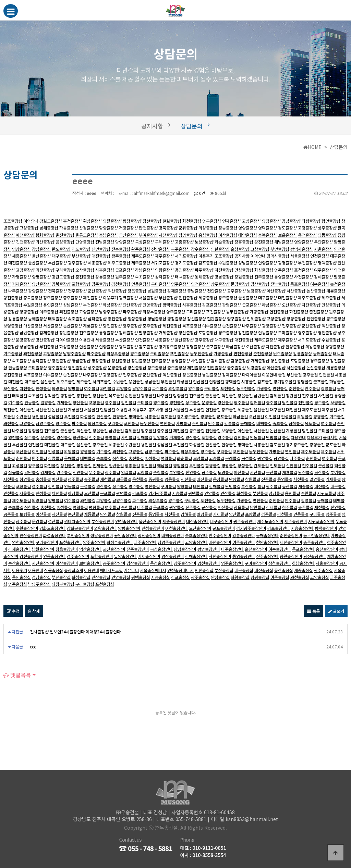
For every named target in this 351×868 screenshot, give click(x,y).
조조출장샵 (13, 221)
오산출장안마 (200, 528)
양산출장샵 (41, 284)
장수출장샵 (200, 249)
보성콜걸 (201, 458)
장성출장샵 (41, 249)
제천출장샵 (92, 297)
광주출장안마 (245, 521)
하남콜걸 (337, 381)
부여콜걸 (338, 472)
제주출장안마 (296, 521)
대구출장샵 (61, 256)
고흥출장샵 (184, 242)
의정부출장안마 (120, 542)
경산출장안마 (138, 563)
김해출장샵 (323, 277)
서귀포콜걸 (102, 381)
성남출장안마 (102, 535)
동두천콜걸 (246, 388)
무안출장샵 (323, 242)
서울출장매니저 (153, 570)
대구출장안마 (221, 521)
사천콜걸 (326, 395)
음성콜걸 (220, 479)
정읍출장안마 (67, 549)
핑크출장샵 (128, 297)
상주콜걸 (193, 402)
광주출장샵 (121, 256)
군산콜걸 (213, 395)
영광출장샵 (21, 249)
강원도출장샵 (51, 221)
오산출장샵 (85, 270)
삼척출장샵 (164, 277)
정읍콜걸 (245, 395)
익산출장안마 (90, 549)
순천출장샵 (232, 326)
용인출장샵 (184, 270)
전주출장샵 (77, 291)
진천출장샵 (25, 242)
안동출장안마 (55, 556)
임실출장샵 (220, 249)
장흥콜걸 (132, 465)
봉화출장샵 (45, 235)
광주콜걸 (310, 375)
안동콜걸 (32, 402)
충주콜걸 (274, 402)
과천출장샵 (45, 270)
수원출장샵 (228, 263)
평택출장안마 (326, 528)
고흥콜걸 (217, 458)
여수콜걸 (16, 402)
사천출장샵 (304, 277)
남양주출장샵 (110, 312)
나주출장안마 (232, 549)
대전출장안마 (197, 521)
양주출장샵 (284, 270)
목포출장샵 (300, 284)
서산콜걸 (43, 410)
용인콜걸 (136, 381)
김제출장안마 (20, 549)
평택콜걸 (233, 381)
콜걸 (282, 375)
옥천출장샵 (307, 235)
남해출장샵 (49, 228)
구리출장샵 (65, 270)
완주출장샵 (141, 249)
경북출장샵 (168, 228)
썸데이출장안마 (77, 521)
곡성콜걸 (249, 458)
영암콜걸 (181, 465)
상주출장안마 (185, 563)
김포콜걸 (265, 381)
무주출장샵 (180, 249)
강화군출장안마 (80, 528)
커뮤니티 (131, 570)
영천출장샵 (200, 284)
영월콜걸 (168, 458)
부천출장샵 (307, 263)
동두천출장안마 (317, 535)
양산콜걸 (80, 402)
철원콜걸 (116, 465)
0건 (200, 193)
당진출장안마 (315, 556)
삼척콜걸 (52, 395)
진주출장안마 (267, 556)
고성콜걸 (20, 465)
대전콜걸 (16, 381)
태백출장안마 (173, 535)
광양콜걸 (148, 395)
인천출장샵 (320, 256)
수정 (13, 611)
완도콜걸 (261, 465)
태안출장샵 (248, 235)
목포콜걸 (116, 395)
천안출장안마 (267, 542)
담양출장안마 (185, 549)
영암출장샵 (304, 242)
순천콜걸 (132, 395)
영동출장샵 (327, 235)
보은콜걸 (124, 479)
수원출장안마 (27, 528)
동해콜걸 (248, 423)
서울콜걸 (92, 410)
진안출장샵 (161, 249)
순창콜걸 (161, 472)
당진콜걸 (290, 402)
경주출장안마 (78, 556)
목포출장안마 (303, 549)
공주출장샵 (236, 291)
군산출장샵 (97, 291)
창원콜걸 (293, 395)
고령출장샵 (307, 228)
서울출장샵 (323, 249)
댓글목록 (17, 675)
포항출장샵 (81, 284)
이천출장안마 (177, 528)
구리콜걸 (212, 388)
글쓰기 (336, 611)
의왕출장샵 (164, 270)
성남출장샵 (248, 263)
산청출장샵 (89, 228)
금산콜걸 (322, 472)
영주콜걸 (161, 402)
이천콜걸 (27, 388)
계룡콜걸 (75, 410)
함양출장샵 (108, 228)
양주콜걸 (196, 388)
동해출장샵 (204, 277)
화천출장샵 (192, 221)
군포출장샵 (125, 270)
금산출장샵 (128, 235)
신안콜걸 (293, 465)
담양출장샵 (125, 242)
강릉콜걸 (328, 388)
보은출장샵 (287, 235)
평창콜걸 (68, 395)
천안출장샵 (216, 291)
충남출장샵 (108, 235)
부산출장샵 (81, 256)
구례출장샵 (164, 242)
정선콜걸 (100, 395)
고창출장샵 (260, 249)
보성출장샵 (204, 242)
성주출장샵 (327, 228)
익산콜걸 (229, 395)
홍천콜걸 (84, 395)
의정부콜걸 (178, 388)
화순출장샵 (224, 242)
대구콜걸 (32, 381)
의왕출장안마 (106, 528)
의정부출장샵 (154, 312)
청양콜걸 (27, 479)
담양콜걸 (181, 395)
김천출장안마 (31, 556)
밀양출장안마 (125, 556)
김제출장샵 (177, 291)
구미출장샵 (161, 284)
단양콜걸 (237, 479)
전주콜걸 (197, 395)
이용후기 (206, 256)
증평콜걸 (156, 479)
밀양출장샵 (148, 332)
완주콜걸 (64, 472)
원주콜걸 (312, 388)
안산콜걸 (201, 381)
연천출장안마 (23, 542)
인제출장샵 (232, 221)
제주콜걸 (84, 381)
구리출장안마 (47, 542)
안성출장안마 (153, 528)
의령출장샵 (311, 221)
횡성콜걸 (152, 458)
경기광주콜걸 (285, 381)
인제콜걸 (100, 465)
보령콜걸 (338, 402)
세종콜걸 (245, 410)
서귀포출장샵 (186, 256)
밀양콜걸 (48, 402)
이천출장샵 (224, 270)
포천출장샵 (304, 270)
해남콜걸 (165, 465)
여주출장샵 (323, 270)
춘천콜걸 (296, 388)
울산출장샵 (41, 256)
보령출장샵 (256, 291)
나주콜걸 (165, 395)
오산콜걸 (11, 388)
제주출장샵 (164, 256)
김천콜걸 (129, 402)
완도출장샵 (61, 249)
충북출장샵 (268, 235)
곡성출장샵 (144, 242)
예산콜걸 (59, 479)
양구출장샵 (212, 221)
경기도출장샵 (186, 263)
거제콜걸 (64, 402)
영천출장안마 (209, 563)
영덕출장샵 (268, 228)
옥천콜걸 (140, 479)
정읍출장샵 (137, 291)
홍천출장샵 (72, 221)
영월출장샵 (112, 221)
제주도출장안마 (270, 521)
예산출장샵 (228, 235)
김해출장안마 (196, 556)
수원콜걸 (120, 381)
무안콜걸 (197, 465)
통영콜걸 (112, 437)
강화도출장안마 (53, 528)
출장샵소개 (74, 570)
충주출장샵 (72, 297)
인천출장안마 (126, 521)
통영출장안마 (244, 556)
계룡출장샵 (336, 291)
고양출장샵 (25, 270)
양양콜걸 (184, 486)
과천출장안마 (220, 542)
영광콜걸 (229, 465)
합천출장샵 (148, 228)
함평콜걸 (213, 465)
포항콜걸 (96, 402)
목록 (313, 611)
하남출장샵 (144, 270)
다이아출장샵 (67, 340)
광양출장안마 (209, 549)
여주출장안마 (244, 542)
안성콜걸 (43, 388)
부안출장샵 (280, 249)
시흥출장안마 (302, 528)
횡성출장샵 (92, 221)
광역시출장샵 (302, 249)
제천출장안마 (291, 542)
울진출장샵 (65, 235)
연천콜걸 (280, 388)
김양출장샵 (240, 361)
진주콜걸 (310, 395)
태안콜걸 (201, 486)
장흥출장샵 (244, 242)
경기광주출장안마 (251, 528)
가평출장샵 (21, 277)
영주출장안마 (232, 563)
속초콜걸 (36, 395)
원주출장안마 (220, 535)
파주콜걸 (160, 388)
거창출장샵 (128, 228)
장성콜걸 (245, 465)
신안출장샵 (101, 249)
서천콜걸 (11, 479)
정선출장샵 (152, 221)
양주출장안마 (94, 542)
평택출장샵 (327, 263)
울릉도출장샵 (87, 235)
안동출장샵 (141, 284)
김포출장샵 (208, 263)
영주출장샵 (180, 284)
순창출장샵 (240, 249)
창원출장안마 (291, 556)
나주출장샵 (18, 291)
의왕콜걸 (59, 388)
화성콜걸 (184, 381)
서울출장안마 (327, 563)
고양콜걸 (124, 388)
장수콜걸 (112, 472)
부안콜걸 (177, 472)
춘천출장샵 (85, 277)
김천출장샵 (121, 284)
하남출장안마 (303, 563)
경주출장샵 (101, 284)
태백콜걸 (20, 395)
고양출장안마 (196, 542)
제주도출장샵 (143, 256)
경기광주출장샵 (172, 346)
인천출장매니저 (180, 570)
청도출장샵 (287, 228)
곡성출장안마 (161, 549)
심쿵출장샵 (54, 570)
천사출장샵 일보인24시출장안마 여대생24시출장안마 (75, 631)
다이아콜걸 (251, 375)
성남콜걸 (152, 381)
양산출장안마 (173, 556)
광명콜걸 (305, 381)
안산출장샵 (132, 305)
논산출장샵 (316, 291)
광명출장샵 (287, 263)
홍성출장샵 (208, 235)
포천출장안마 (71, 542)
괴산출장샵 (45, 242)
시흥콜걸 (249, 381)
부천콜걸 (168, 381)
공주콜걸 (322, 402)
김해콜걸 (257, 402)
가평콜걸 (264, 388)
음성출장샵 (65, 242)
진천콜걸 (188, 479)
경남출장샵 (291, 221)
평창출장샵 (132, 221)
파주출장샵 (204, 270)
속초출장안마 (196, 535)
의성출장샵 (208, 228)
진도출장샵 (81, 249)
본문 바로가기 (0, 0)
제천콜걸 (11, 410)
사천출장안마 (220, 556)
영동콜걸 (172, 479)
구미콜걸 (145, 402)
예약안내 (31, 221)
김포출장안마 (279, 528)
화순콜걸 (184, 458)
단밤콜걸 (108, 410)
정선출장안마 (149, 535)
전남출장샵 (105, 242)
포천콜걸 (228, 388)
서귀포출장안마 (321, 521)
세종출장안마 (174, 521)
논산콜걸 (59, 410)
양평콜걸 (75, 388)
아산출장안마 (67, 563)
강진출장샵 (264, 242)
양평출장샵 (41, 277)
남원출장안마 (43, 549)
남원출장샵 (157, 291)
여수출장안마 (280, 549)
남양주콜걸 (142, 388)
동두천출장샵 (237, 312)
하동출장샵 (69, 228)
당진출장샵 (13, 297)
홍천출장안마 (327, 549)
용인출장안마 (125, 535)
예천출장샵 (25, 235)
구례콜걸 (233, 458)
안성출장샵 (244, 270)
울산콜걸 (48, 381)
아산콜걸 (27, 410)
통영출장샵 (284, 277)
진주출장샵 (264, 277)
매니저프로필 (111, 570)
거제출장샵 (21, 284)
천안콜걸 (306, 402)
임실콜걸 (129, 472)
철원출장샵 (172, 221)
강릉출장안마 (244, 535)
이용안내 (87, 340)
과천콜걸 (108, 388)
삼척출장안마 (280, 563)
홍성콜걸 (43, 479)
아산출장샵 (276, 291)
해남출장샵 (284, 242)
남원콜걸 (261, 395)
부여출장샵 (148, 235)
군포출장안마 (224, 528)
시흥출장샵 (105, 270)
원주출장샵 (125, 277)
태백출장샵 (184, 277)
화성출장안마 (55, 535)
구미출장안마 (256, 563)
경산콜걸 (225, 402)
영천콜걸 (177, 402)
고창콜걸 (145, 472)
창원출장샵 (244, 277)
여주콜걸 (92, 388)
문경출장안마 (161, 563)
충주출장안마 (315, 542)
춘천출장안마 (291, 535)
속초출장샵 (144, 277)
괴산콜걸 (204, 479)
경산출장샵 (260, 284)
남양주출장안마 (171, 542)
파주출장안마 (145, 542)
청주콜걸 (241, 402)
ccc (33, 647)
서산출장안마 (43, 563)
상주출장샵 (220, 284)
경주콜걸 (112, 402)
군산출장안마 (114, 549)
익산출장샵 (117, 291)
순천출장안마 (256, 549)
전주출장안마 (138, 549)
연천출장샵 (279, 312)
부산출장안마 (103, 521)
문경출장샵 (240, 284)
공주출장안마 (114, 563)
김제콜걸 (277, 395)
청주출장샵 (53, 297)
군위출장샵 (188, 228)
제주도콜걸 (66, 381)
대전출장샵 (101, 256)
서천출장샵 (168, 235)
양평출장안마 (129, 528)
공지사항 (242, 256)
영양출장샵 (248, 228)
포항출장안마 (102, 556)
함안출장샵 (331, 221)
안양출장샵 (268, 263)
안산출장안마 (31, 535)
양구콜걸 (36, 465)
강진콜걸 (148, 465)
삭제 (34, 611)
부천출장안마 (78, 535)
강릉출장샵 (105, 277)
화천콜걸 (52, 465)
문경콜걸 (209, 402)
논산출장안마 (20, 563)
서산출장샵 (296, 291)
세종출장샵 (21, 256)
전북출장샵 (121, 249)
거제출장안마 (149, 556)
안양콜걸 (217, 381)
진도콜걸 (277, 465)
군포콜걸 (321, 381)
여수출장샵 (320, 284)
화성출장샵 (264, 270)
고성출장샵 (251, 221)
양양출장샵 (271, 221)
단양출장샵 (85, 242)
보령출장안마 (90, 563)
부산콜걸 (294, 375)
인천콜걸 (326, 375)
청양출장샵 (188, 235)
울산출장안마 (150, 521)
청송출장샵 (228, 228)
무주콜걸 (96, 472)
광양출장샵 (38, 291)
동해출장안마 (267, 535)
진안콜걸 (80, 472)
